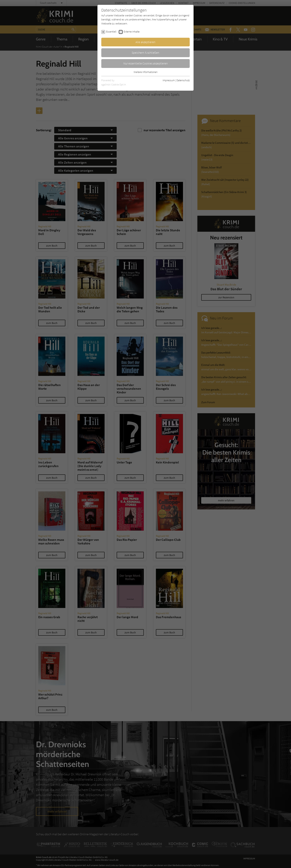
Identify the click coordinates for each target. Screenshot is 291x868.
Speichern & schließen (145, 53)
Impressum (169, 80)
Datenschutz (183, 80)
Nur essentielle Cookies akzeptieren (146, 63)
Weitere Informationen (145, 72)
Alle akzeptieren (145, 42)
